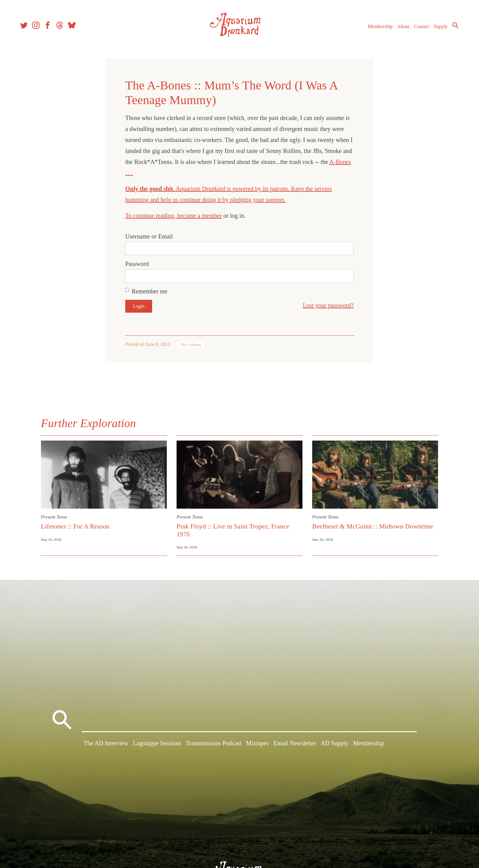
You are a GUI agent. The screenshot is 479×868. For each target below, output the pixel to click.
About (402, 27)
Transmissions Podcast (214, 745)
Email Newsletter (295, 745)
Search (455, 26)
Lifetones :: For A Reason (75, 526)
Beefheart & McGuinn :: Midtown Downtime (373, 526)
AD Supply (335, 745)
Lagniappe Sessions (157, 745)
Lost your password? (328, 305)
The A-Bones (191, 345)
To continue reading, (151, 216)
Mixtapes (258, 745)
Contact (421, 27)
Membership (379, 27)
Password (137, 264)
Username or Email (149, 236)
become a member (200, 216)
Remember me (150, 291)
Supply (440, 27)
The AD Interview (106, 745)
